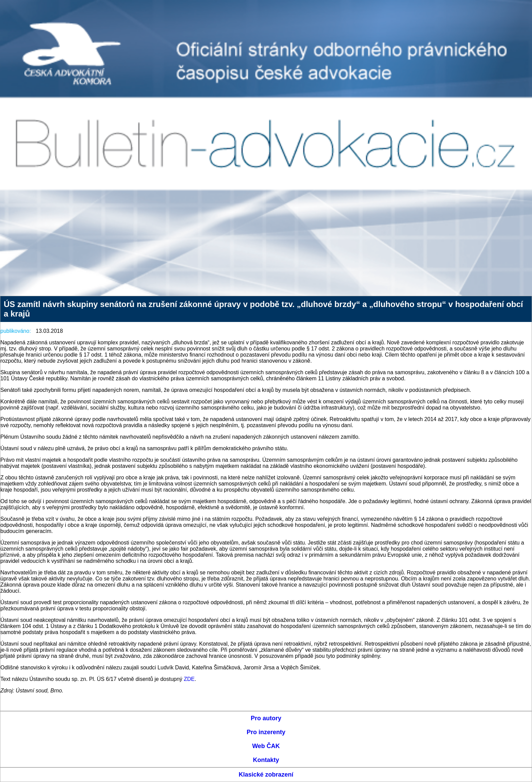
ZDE (189, 679)
